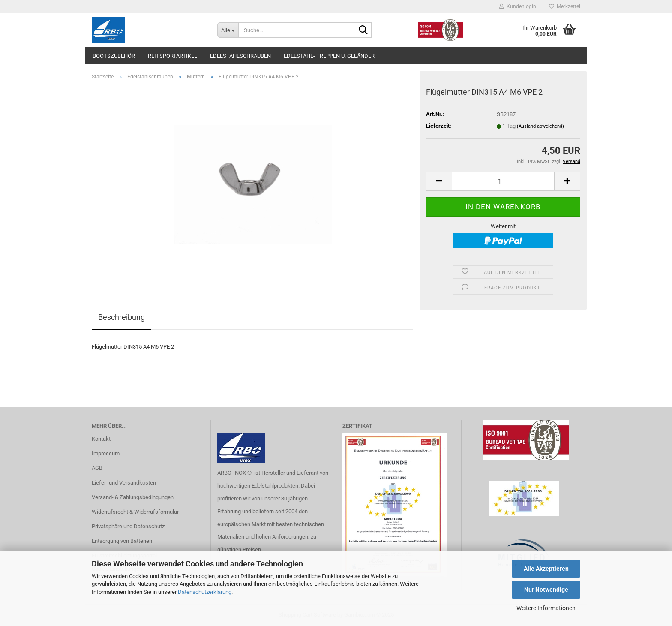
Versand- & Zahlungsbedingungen (133, 497)
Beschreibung (121, 317)
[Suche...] (228, 30)
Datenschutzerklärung (205, 592)
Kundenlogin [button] (518, 6)
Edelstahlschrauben (240, 56)
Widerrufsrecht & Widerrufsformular (135, 512)
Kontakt (101, 439)
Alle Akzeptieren (546, 569)
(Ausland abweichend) (540, 126)
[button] (439, 181)
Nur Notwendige (546, 590)
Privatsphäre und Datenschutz (128, 526)
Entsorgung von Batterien (122, 541)
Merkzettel (565, 6)
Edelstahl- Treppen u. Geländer (329, 56)
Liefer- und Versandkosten (124, 483)
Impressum (106, 453)
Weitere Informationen (546, 608)
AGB (97, 468)
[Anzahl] (503, 181)
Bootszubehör (114, 56)
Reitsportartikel (172, 56)
